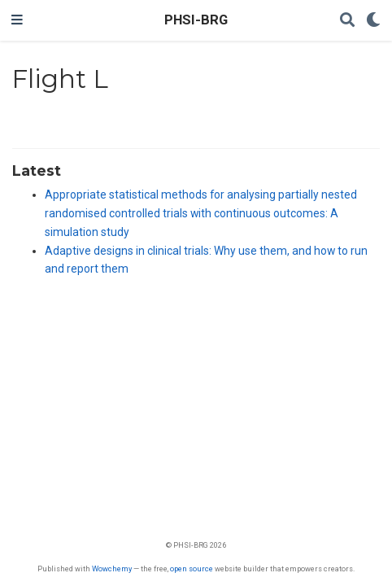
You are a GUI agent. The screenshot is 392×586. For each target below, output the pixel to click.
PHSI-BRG (196, 20)
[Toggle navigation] (17, 20)
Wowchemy (112, 569)
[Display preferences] (373, 21)
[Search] (347, 21)
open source (192, 569)
